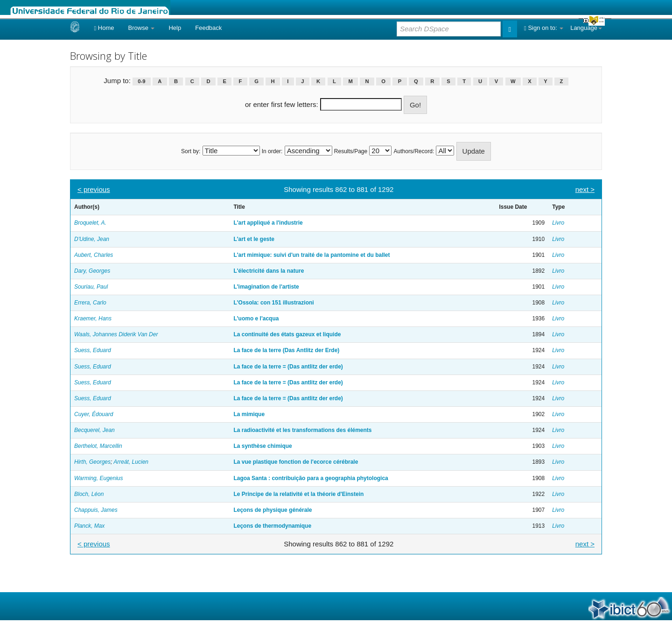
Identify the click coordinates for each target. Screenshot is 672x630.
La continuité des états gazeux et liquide (287, 334)
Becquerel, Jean (94, 430)
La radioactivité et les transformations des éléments (302, 430)
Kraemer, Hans (93, 319)
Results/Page (351, 151)
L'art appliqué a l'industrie (268, 223)
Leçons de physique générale (273, 510)
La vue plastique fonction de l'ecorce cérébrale (296, 462)
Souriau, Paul (91, 287)
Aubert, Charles (94, 255)
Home (104, 28)
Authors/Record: (414, 151)
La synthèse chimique (262, 446)
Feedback (208, 28)
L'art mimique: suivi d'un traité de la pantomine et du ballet (311, 255)
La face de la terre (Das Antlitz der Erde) (286, 350)
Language (586, 28)
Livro (558, 223)
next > (585, 189)
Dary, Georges (92, 271)
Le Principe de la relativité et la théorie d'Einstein (298, 494)
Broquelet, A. (90, 223)
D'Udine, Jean (92, 239)
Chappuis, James (96, 510)
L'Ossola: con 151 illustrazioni (273, 303)
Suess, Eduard (93, 350)
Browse (142, 28)
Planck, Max (89, 526)
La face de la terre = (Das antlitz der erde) (288, 367)
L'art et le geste (254, 239)
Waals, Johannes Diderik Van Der (116, 334)
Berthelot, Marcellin (98, 446)
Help (175, 28)
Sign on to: (544, 28)
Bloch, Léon (89, 494)
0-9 (141, 81)
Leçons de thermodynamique (272, 526)
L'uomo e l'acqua (256, 319)
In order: (272, 151)
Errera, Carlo (90, 303)
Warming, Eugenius (99, 478)
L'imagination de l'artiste (266, 287)
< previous (94, 189)
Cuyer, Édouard (94, 414)
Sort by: (191, 151)
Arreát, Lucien (131, 462)
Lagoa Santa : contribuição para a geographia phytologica (311, 478)
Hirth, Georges (92, 462)
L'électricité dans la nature (269, 271)
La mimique (249, 414)
